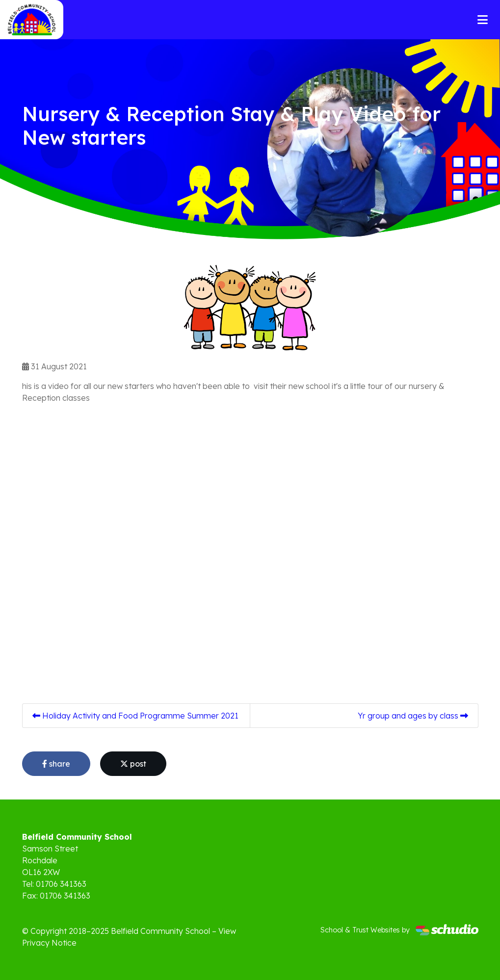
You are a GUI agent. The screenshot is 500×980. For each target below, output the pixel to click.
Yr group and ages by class (413, 716)
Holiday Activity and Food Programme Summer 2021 (135, 716)
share (56, 764)
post (133, 764)
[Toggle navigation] (483, 20)
